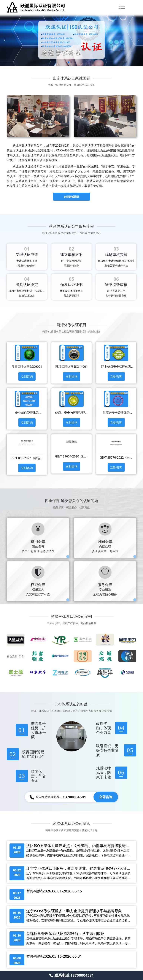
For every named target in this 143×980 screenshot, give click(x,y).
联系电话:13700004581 (71, 975)
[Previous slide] (4, 40)
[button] (69, 62)
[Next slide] (139, 40)
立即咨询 (106, 797)
